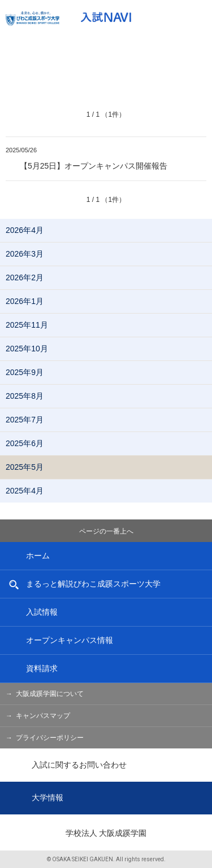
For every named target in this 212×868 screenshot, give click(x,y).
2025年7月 (25, 420)
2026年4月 (25, 230)
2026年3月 (25, 254)
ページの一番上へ (106, 531)
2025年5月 (25, 467)
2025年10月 (27, 349)
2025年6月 (25, 443)
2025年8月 (25, 396)
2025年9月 (25, 372)
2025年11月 (27, 325)
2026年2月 (25, 277)
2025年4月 (25, 491)
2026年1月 (25, 301)
